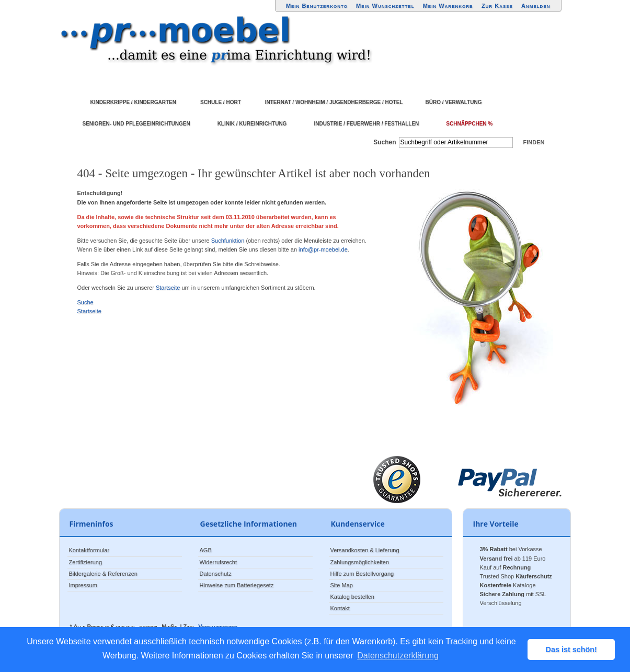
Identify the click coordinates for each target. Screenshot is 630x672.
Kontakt (340, 608)
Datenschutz (216, 574)
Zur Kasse (497, 6)
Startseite (168, 288)
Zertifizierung (86, 562)
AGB (206, 550)
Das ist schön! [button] (571, 650)
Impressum (83, 585)
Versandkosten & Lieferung (365, 550)
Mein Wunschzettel (385, 6)
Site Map (342, 585)
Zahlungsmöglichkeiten (360, 562)
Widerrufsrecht (219, 562)
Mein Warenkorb (448, 6)
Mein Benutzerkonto (317, 6)
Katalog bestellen (352, 597)
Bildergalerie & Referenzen (103, 574)
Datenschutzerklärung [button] (398, 656)
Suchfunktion (228, 241)
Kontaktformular (89, 550)
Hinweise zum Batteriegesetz (237, 585)
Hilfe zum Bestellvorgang (362, 574)
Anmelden (536, 6)
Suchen (385, 142)
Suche (85, 302)
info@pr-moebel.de (323, 249)
